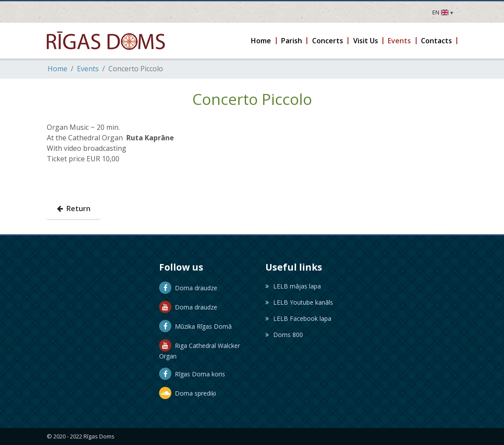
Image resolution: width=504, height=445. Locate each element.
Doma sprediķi (188, 393)
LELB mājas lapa (293, 286)
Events (88, 69)
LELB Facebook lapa (298, 318)
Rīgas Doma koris (192, 374)
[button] (262, 41)
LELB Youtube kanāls (299, 302)
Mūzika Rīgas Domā (195, 326)
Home (57, 69)
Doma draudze (188, 288)
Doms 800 (284, 335)
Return (74, 209)
